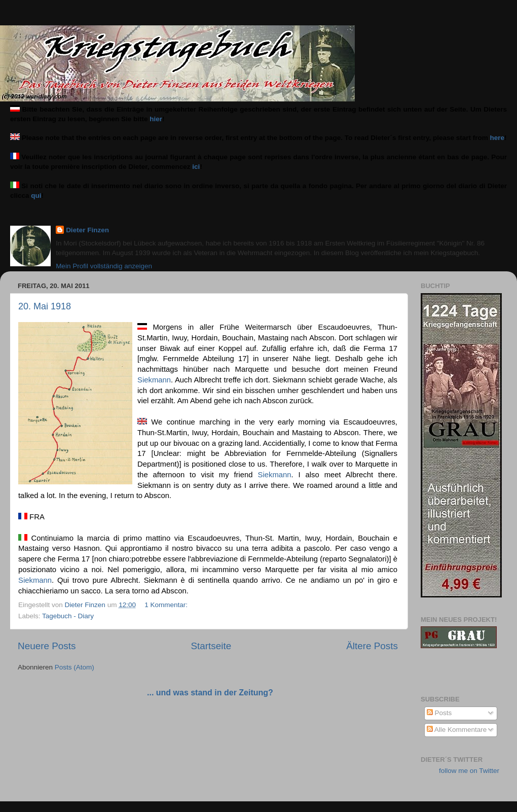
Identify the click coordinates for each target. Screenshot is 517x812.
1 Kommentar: (167, 605)
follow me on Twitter (469, 771)
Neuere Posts (47, 646)
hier (156, 119)
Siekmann (154, 380)
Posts (439, 713)
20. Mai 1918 (45, 306)
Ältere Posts (372, 646)
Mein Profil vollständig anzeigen (104, 266)
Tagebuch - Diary (68, 616)
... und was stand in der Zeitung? (210, 693)
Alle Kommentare (457, 730)
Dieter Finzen (87, 230)
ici (196, 167)
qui (36, 196)
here (497, 138)
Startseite (211, 646)
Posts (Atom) (75, 667)
